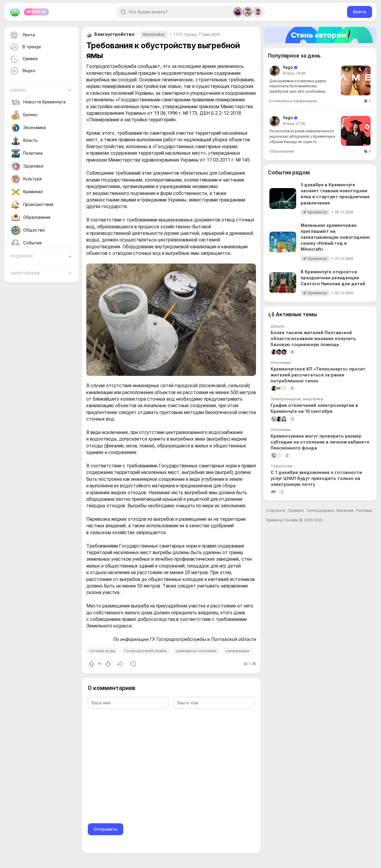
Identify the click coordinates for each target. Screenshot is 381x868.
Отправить (106, 829)
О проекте (276, 510)
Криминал (27, 192)
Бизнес (25, 115)
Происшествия (32, 205)
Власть (25, 141)
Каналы (18, 90)
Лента (22, 35)
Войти (360, 12)
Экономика (29, 128)
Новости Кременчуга (38, 102)
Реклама (364, 510)
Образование (31, 218)
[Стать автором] (320, 35)
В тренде (25, 47)
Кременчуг (318, 212)
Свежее (24, 59)
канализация (237, 651)
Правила (296, 510)
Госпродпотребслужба (145, 651)
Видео (22, 71)
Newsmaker (154, 34)
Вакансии (345, 510)
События (26, 243)
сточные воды (102, 651)
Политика (27, 154)
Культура (26, 179)
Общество (28, 230)
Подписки (21, 256)
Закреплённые (25, 273)
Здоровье (27, 166)
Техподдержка (320, 510)
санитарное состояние (196, 651)
